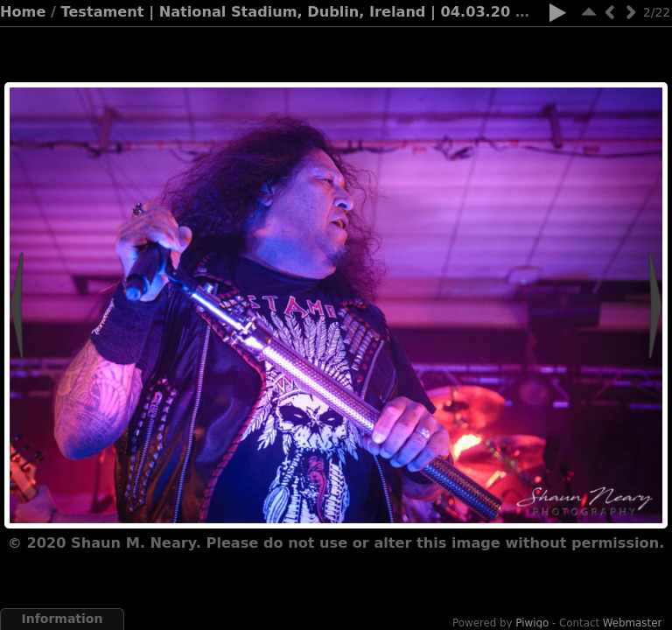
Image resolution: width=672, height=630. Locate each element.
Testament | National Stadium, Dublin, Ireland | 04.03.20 (286, 12)
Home (23, 12)
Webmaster (633, 623)
